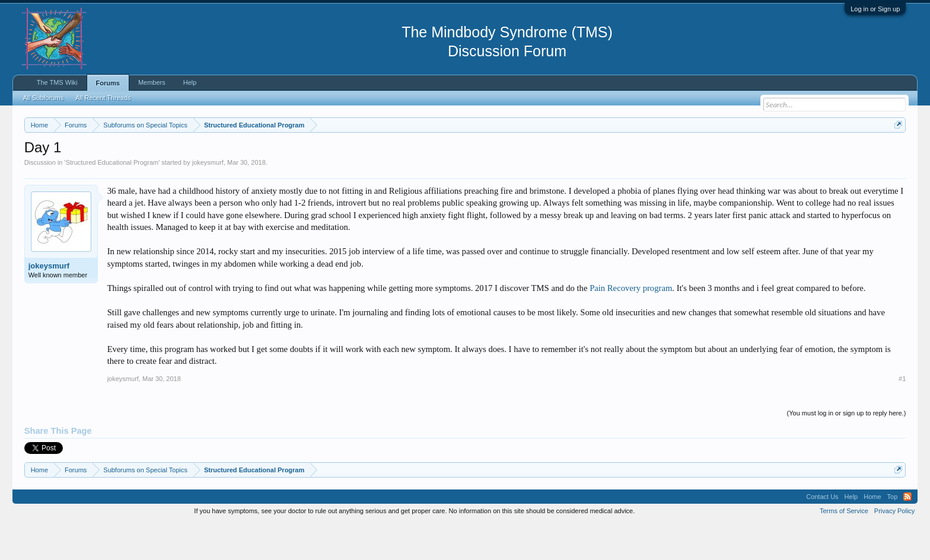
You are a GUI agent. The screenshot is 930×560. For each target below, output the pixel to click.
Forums (108, 83)
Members (152, 82)
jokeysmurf (208, 198)
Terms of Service (844, 546)
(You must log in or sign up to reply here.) (847, 449)
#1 (902, 414)
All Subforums (43, 98)
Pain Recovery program (631, 324)
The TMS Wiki (57, 82)
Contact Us (822, 532)
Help (190, 82)
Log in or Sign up (875, 9)
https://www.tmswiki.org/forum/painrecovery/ (567, 153)
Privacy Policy (894, 546)
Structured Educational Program (112, 198)
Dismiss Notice (896, 153)
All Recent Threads (103, 98)
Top (893, 532)
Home (872, 532)
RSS (907, 532)
